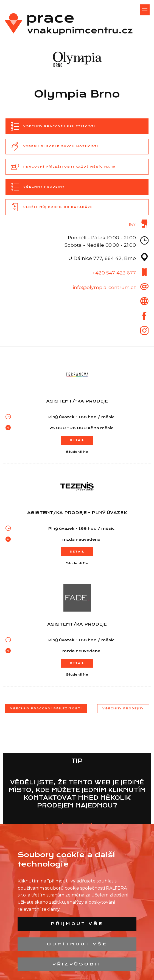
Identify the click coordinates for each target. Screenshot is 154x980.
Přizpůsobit (77, 964)
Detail (77, 440)
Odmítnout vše (77, 944)
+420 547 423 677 (114, 273)
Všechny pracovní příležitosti (46, 708)
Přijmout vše (77, 924)
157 (132, 224)
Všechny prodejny (123, 708)
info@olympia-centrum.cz (104, 287)
